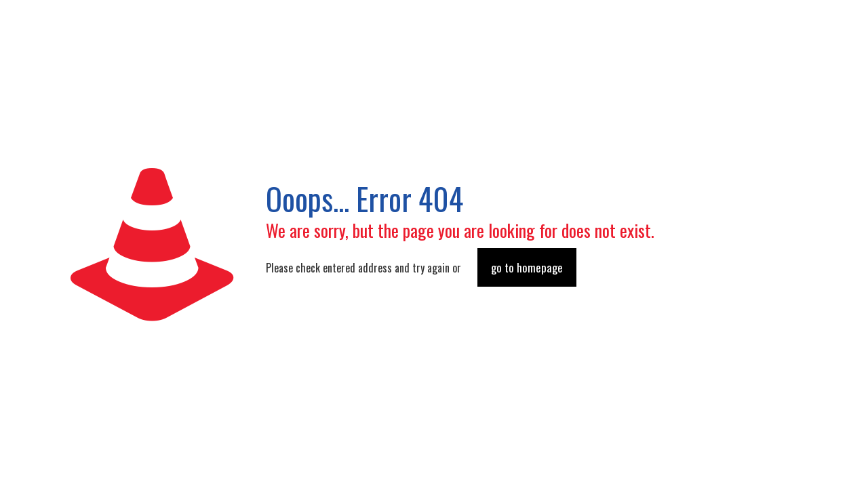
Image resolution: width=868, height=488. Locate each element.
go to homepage (527, 267)
